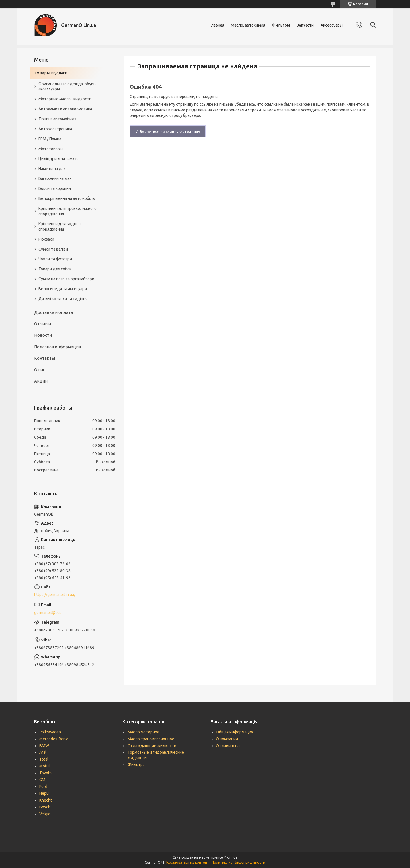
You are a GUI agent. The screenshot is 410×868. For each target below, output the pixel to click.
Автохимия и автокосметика (65, 109)
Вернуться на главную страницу (170, 131)
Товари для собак (55, 269)
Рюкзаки (46, 239)
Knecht (46, 800)
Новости (43, 335)
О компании (227, 739)
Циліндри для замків (58, 159)
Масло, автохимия (248, 25)
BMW (44, 746)
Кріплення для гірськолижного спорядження (67, 211)
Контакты (45, 358)
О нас (40, 370)
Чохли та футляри (55, 259)
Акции (41, 381)
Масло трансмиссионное (151, 739)
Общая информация (234, 732)
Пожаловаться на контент (187, 862)
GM (42, 780)
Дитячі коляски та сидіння (63, 299)
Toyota (45, 773)
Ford (43, 786)
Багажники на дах (55, 178)
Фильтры (281, 25)
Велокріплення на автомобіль (67, 198)
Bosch (45, 807)
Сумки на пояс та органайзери (66, 279)
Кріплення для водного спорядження (61, 226)
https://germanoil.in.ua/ (55, 595)
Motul (45, 766)
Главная (217, 25)
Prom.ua (231, 857)
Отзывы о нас (229, 746)
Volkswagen (50, 732)
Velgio (45, 814)
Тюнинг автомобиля (57, 119)
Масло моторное (143, 732)
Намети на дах (52, 169)
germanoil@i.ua (48, 613)
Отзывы (43, 324)
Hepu (44, 793)
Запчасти (305, 25)
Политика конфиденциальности (238, 862)
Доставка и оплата (54, 312)
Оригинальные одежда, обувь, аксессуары (67, 87)
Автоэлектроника (55, 129)
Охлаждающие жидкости (152, 746)
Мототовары (51, 149)
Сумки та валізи (53, 249)
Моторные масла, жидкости (65, 99)
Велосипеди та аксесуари (63, 289)
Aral (43, 752)
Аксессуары (332, 25)
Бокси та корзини (55, 188)
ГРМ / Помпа (50, 139)
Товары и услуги (51, 73)
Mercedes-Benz (54, 739)
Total (44, 759)
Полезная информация (58, 347)
